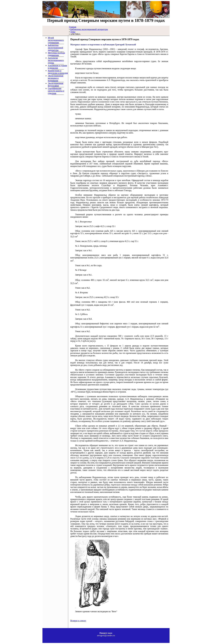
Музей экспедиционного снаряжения (56, 40)
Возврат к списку (78, 621)
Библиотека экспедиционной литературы (55, 48)
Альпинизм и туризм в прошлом (57, 67)
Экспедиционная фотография (56, 84)
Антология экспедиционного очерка (56, 60)
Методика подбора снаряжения (56, 54)
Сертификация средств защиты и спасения (56, 91)
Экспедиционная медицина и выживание (56, 78)
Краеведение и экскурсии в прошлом (58, 72)
